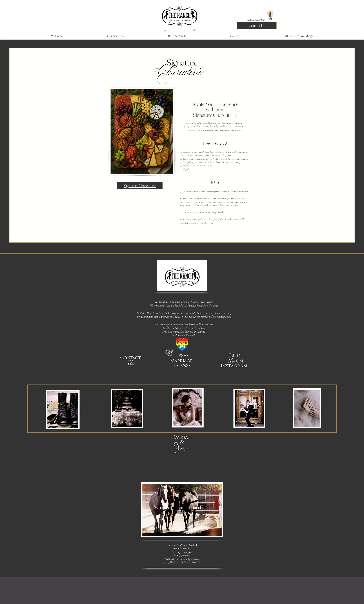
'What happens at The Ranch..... (180, 510)
